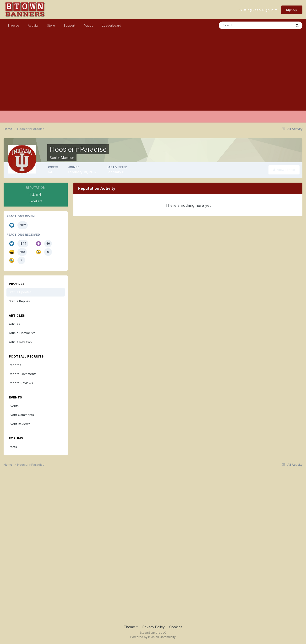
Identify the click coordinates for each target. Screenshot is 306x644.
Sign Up (292, 10)
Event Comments (21, 415)
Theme (131, 627)
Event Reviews (20, 424)
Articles (14, 324)
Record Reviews (21, 383)
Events (14, 406)
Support (69, 25)
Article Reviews (20, 342)
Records (15, 365)
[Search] (240, 25)
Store (51, 25)
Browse (14, 25)
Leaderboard (112, 25)
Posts (13, 447)
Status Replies (19, 301)
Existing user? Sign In (258, 10)
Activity (33, 25)
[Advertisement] (153, 77)
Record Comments (23, 374)
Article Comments (22, 333)
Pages (89, 25)
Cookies (176, 627)
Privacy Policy (154, 627)
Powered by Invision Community (153, 637)
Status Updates (20, 292)
